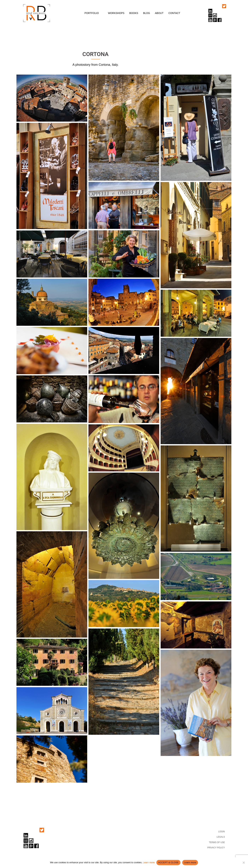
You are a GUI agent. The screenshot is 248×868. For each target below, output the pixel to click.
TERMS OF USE (217, 842)
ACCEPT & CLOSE (168, 862)
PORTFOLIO (92, 13)
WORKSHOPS (116, 13)
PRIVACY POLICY (216, 848)
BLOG (147, 13)
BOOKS (134, 13)
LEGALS (221, 837)
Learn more (149, 862)
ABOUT (159, 13)
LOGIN (222, 832)
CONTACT (174, 13)
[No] (244, 863)
